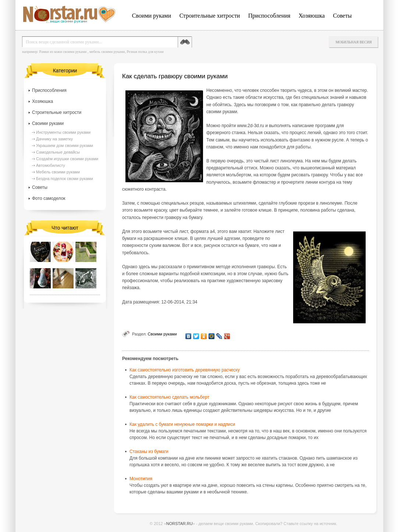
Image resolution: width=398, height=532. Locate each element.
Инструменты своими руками (63, 132)
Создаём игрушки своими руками (67, 159)
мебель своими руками (107, 52)
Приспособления (269, 16)
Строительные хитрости (210, 16)
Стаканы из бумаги (149, 452)
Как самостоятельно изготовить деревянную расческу (185, 370)
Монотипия (141, 479)
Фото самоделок (49, 198)
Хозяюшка (312, 16)
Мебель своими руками (58, 172)
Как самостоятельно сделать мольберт (169, 397)
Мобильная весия (354, 42)
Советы (342, 16)
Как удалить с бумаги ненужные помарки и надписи (182, 424)
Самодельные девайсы (58, 152)
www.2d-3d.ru (250, 126)
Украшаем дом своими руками (65, 145)
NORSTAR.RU (180, 524)
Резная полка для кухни (145, 52)
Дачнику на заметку (54, 139)
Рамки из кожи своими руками (63, 52)
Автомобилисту (51, 165)
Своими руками (152, 16)
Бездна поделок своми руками (65, 179)
